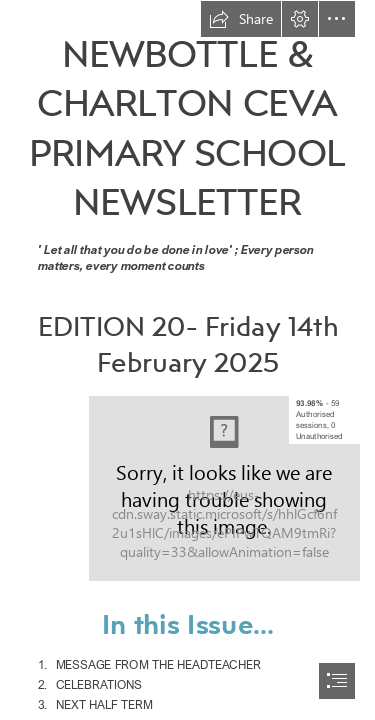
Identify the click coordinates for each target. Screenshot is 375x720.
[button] (241, 19)
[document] (187, 360)
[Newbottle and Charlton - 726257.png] (224, 488)
